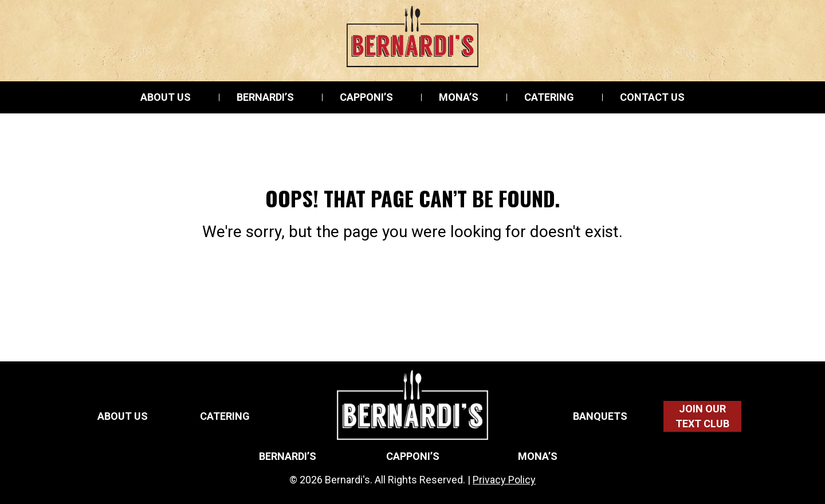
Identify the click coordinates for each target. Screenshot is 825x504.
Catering (549, 97)
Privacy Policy (504, 480)
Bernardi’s (265, 97)
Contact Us (652, 97)
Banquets (600, 416)
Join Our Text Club (702, 416)
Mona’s (459, 97)
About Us (166, 97)
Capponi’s (366, 97)
